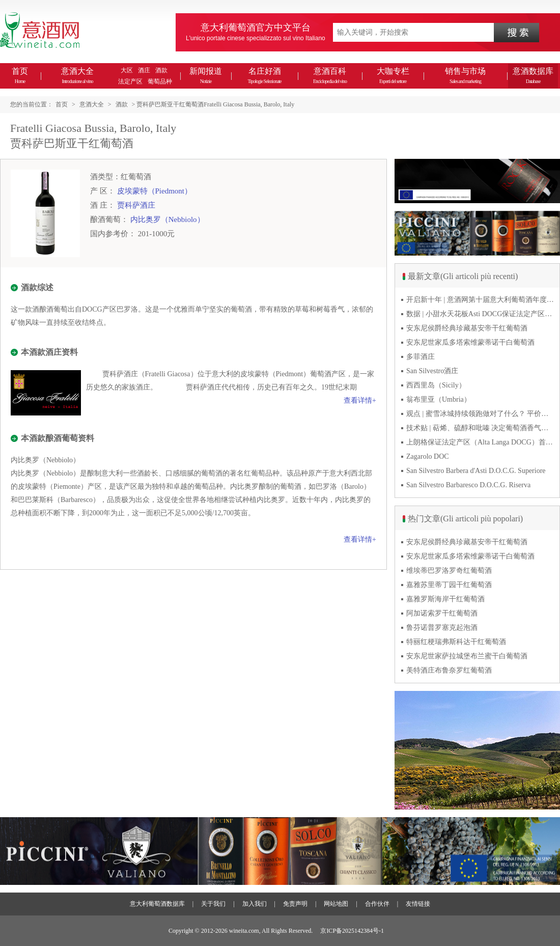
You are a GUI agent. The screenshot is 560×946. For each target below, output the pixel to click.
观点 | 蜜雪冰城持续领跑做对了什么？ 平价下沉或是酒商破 (480, 414)
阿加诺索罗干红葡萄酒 (442, 613)
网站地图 (336, 904)
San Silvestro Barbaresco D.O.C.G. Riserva (468, 485)
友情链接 (418, 904)
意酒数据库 (533, 75)
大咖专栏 (393, 75)
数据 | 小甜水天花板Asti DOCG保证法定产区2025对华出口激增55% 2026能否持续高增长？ (480, 314)
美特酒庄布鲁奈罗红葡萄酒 (449, 670)
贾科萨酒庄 (136, 205)
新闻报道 (206, 75)
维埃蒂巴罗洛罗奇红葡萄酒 (449, 571)
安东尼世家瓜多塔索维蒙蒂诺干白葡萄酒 (470, 342)
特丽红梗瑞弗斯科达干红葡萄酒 (456, 642)
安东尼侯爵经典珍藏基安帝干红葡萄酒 (467, 328)
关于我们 (213, 904)
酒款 (161, 70)
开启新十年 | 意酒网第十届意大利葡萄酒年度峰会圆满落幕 (480, 300)
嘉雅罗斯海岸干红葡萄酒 (445, 599)
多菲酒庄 (421, 357)
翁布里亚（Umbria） (439, 399)
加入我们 (255, 904)
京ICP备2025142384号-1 (352, 931)
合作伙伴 (377, 904)
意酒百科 (330, 75)
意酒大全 (77, 75)
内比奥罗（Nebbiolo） (167, 219)
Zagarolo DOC (428, 456)
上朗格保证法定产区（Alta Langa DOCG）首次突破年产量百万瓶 (480, 442)
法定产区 (130, 81)
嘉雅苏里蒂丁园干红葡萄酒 (449, 585)
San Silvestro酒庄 (432, 371)
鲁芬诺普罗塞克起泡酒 (442, 628)
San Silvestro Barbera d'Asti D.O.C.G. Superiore (476, 471)
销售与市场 (465, 75)
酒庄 (144, 70)
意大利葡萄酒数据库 (157, 904)
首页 (20, 75)
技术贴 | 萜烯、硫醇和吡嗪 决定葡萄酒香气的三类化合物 (480, 428)
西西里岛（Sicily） (436, 385)
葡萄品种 (160, 81)
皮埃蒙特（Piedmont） (155, 191)
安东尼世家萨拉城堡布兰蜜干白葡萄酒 (467, 656)
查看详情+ (360, 400)
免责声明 (295, 904)
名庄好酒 (264, 75)
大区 (127, 70)
